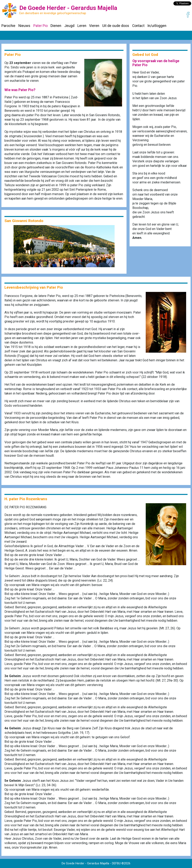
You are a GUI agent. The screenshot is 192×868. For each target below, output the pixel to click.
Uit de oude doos (116, 26)
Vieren (94, 26)
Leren (82, 26)
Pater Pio (41, 26)
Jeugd (69, 26)
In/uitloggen (157, 26)
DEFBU (116, 863)
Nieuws (24, 26)
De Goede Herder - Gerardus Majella (85, 863)
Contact (138, 26)
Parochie (8, 26)
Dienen (56, 26)
